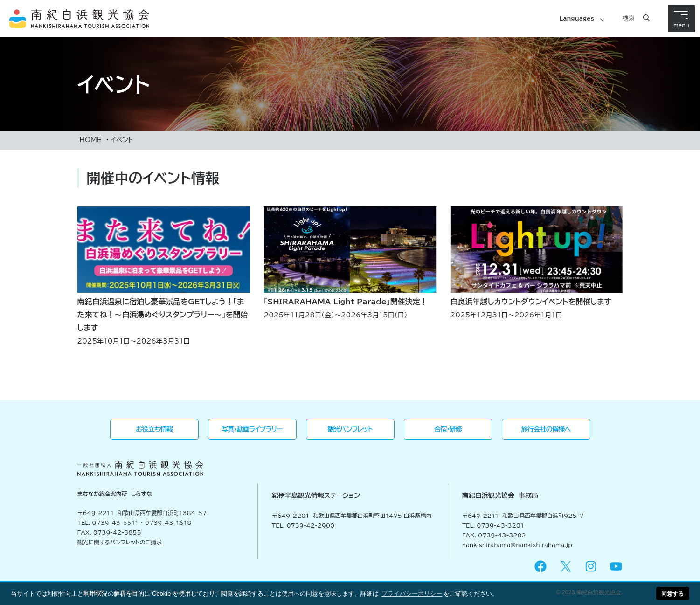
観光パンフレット (350, 429)
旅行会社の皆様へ (546, 429)
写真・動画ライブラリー (252, 429)
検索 (628, 18)
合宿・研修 (448, 429)
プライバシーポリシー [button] (412, 594)
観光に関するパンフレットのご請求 (120, 542)
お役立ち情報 (154, 429)
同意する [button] (672, 594)
